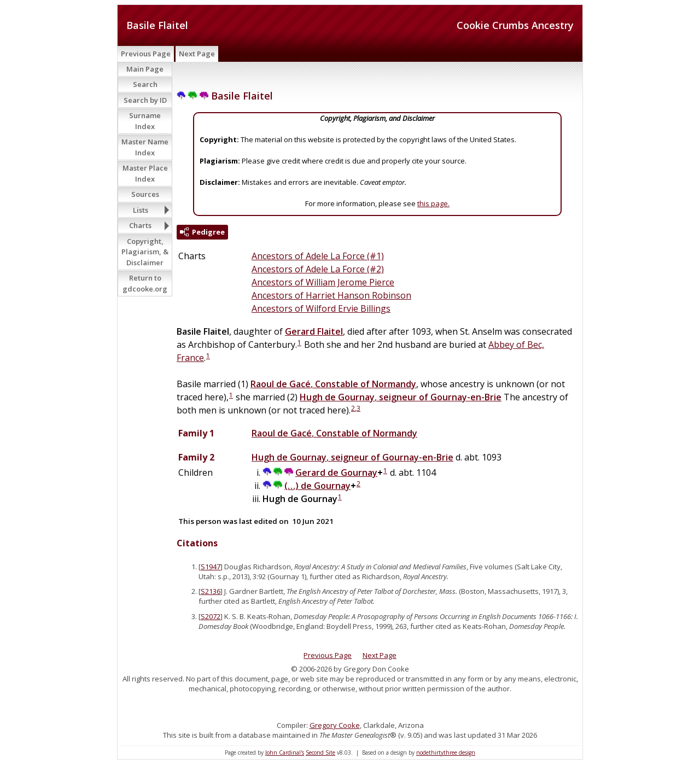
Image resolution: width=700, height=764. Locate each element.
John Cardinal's (285, 753)
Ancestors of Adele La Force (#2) (318, 269)
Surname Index (145, 121)
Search (145, 84)
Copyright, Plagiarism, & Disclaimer (145, 252)
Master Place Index (145, 173)
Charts (140, 225)
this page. (433, 203)
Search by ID (145, 100)
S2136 (211, 591)
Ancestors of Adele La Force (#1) (318, 256)
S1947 (211, 567)
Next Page (197, 54)
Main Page (145, 69)
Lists (141, 210)
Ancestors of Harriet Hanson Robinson (331, 295)
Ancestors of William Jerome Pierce (323, 282)
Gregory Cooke (335, 725)
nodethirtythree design (446, 753)
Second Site (320, 753)
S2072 (211, 616)
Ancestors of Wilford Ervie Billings (321, 308)
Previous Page (146, 54)
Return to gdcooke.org (145, 283)
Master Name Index (145, 147)
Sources (145, 194)
